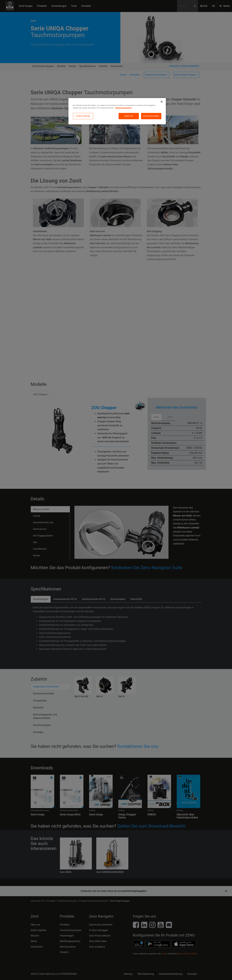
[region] (117, 111)
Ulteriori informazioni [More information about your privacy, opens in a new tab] (123, 108)
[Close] (162, 102)
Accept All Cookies (151, 116)
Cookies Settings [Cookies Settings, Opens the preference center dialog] (83, 116)
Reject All (129, 116)
